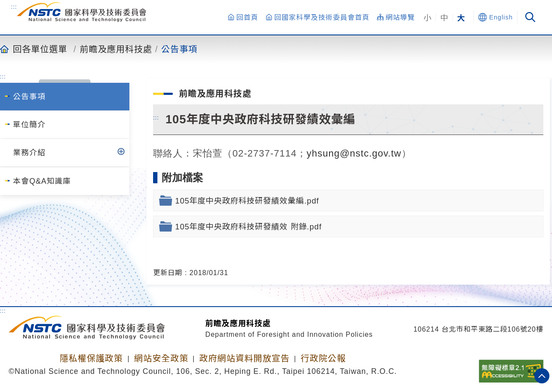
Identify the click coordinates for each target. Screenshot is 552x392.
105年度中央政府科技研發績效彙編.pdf (247, 201)
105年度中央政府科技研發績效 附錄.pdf (248, 227)
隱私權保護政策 (91, 358)
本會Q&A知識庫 (42, 181)
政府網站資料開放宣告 (245, 358)
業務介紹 (29, 153)
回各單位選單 (40, 49)
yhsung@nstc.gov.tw (354, 153)
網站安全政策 (161, 358)
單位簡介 (29, 125)
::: (14, 6)
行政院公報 (323, 358)
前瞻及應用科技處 (116, 49)
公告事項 (179, 49)
